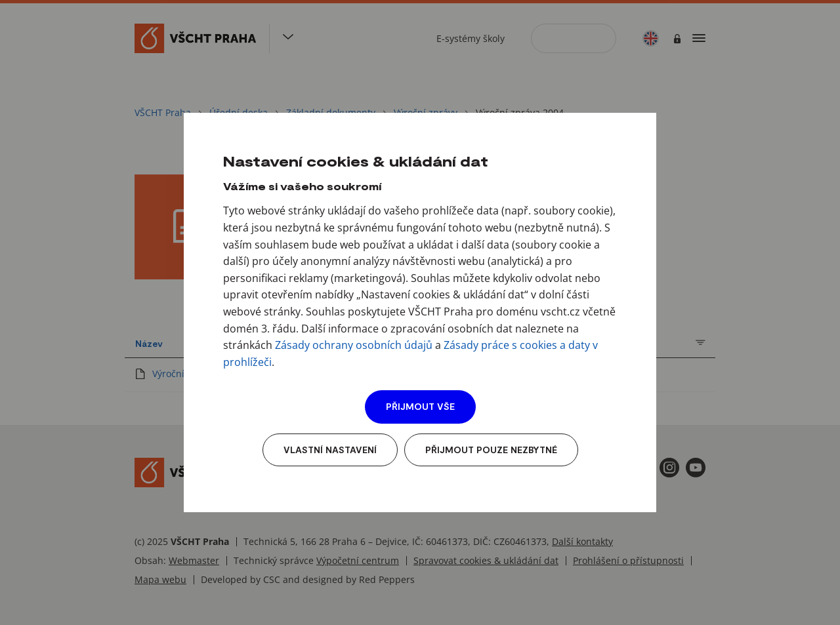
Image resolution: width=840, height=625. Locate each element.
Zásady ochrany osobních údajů (354, 345)
